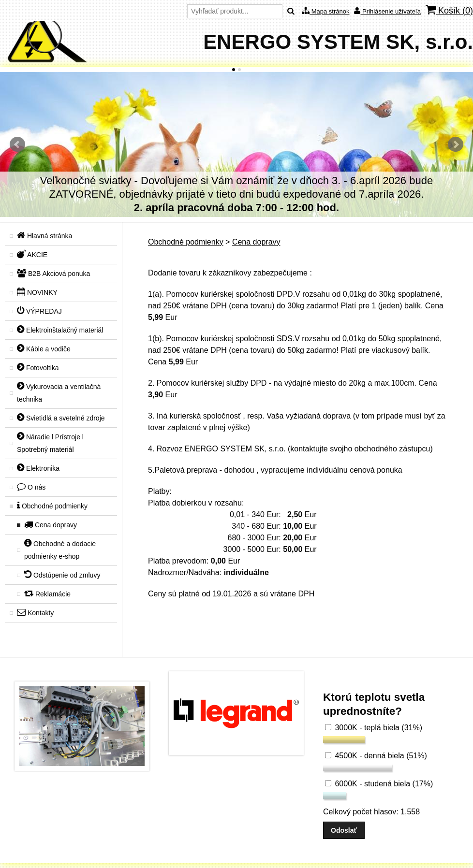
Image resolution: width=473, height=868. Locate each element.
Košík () (449, 10)
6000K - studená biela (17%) (379, 784)
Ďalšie (456, 145)
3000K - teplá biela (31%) (374, 728)
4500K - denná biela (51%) (376, 756)
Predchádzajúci (17, 145)
